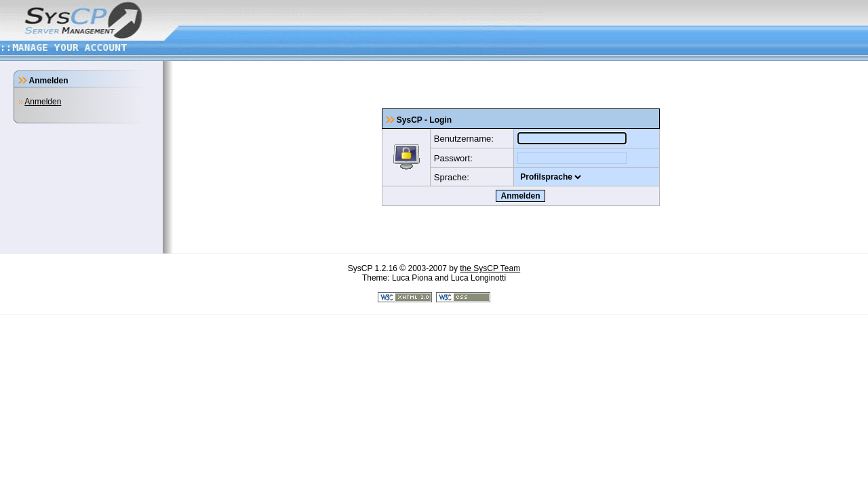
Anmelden (43, 102)
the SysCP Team (490, 268)
